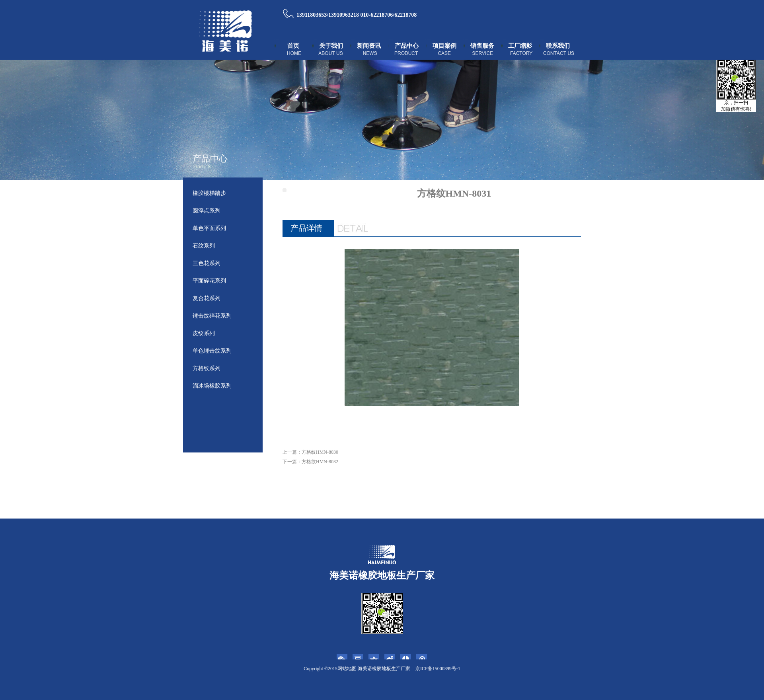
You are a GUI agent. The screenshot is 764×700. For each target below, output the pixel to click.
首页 (293, 46)
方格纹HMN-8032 (320, 462)
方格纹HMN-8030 (320, 452)
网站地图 (347, 669)
